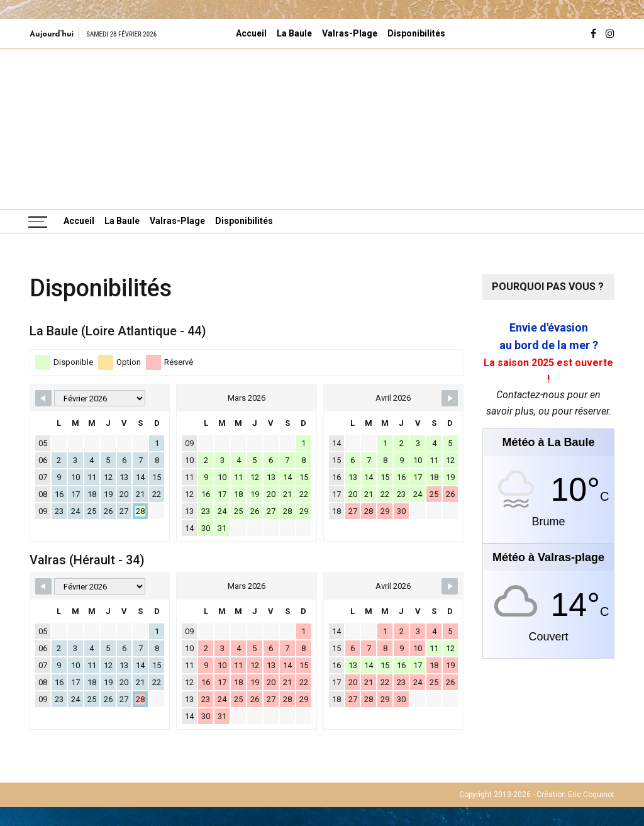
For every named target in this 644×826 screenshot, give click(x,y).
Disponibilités (416, 33)
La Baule (294, 33)
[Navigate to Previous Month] (43, 398)
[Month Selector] (100, 398)
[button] (49, 128)
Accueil (251, 33)
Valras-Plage (350, 33)
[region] (322, 129)
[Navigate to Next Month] (450, 398)
